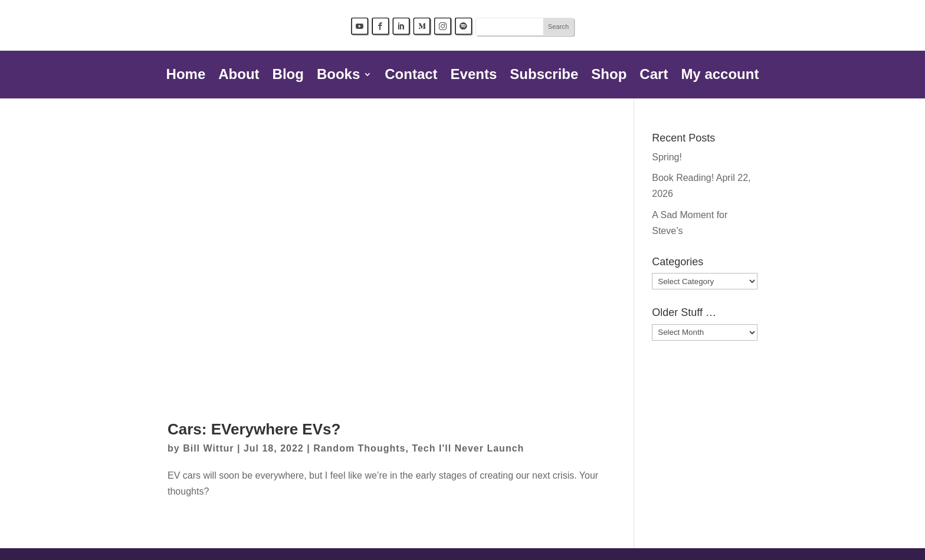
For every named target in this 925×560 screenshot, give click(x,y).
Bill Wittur (208, 448)
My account (720, 76)
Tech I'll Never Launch (468, 448)
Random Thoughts (359, 448)
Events (474, 76)
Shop (609, 76)
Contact (411, 76)
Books (338, 76)
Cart (654, 76)
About (239, 76)
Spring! (667, 157)
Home (186, 76)
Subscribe (544, 76)
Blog (288, 76)
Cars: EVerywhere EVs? (254, 429)
